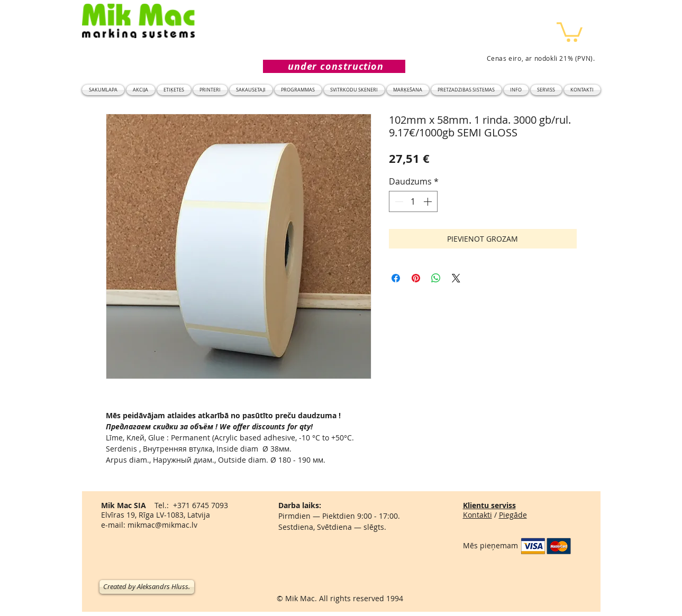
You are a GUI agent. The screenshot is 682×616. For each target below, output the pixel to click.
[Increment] (429, 201)
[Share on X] (456, 278)
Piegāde (513, 515)
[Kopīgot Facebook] (396, 278)
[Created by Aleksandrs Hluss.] (147, 587)
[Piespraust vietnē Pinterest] (416, 278)
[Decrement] (398, 201)
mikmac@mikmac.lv (162, 525)
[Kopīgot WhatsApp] (436, 278)
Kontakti (478, 515)
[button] (570, 31)
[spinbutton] (413, 201)
